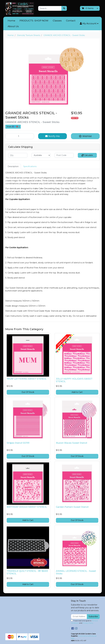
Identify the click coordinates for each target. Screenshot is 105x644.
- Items (88, 8)
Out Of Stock (28, 392)
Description (13, 166)
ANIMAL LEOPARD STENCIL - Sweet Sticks (76, 572)
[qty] (18, 155)
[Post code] (64, 155)
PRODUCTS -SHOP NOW (34, 21)
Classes (57, 21)
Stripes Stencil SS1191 (18, 443)
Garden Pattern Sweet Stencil (72, 507)
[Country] (41, 155)
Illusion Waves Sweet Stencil (72, 443)
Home (11, 21)
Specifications (30, 166)
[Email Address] (79, 617)
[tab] (13, 166)
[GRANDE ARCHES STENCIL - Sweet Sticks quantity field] (20, 136)
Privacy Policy (88, 623)
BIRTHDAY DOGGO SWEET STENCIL (27, 507)
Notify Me (52, 136)
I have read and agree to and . (84, 622)
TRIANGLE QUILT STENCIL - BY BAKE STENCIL (27, 572)
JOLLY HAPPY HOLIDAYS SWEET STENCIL (74, 380)
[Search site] (64, 8)
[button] (89, 24)
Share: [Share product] (12, 127)
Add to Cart (77, 392)
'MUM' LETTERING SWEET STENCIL (27, 379)
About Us (13, 26)
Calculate (87, 155)
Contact (71, 21)
